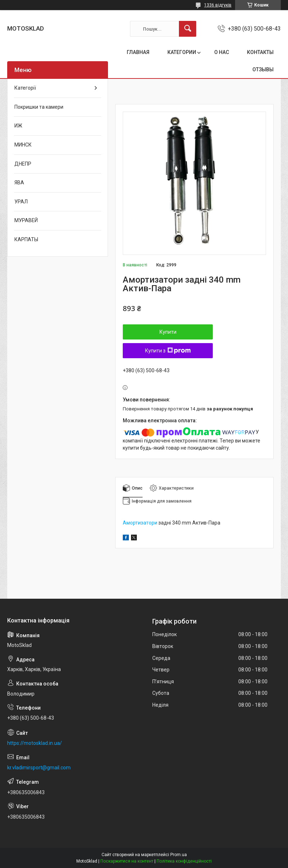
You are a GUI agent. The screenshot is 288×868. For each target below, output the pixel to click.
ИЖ (18, 126)
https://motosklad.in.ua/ (35, 743)
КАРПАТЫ (26, 239)
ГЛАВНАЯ (138, 52)
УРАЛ (21, 202)
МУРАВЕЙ (26, 220)
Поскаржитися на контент (127, 861)
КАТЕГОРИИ (182, 52)
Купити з (168, 351)
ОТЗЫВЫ (263, 69)
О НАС (222, 52)
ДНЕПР (23, 164)
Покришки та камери (39, 107)
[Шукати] (188, 29)
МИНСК (23, 145)
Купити (168, 332)
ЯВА (19, 183)
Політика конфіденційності (184, 861)
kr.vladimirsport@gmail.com (39, 768)
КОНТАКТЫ (260, 52)
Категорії (25, 88)
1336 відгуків (218, 5)
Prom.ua (179, 855)
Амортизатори (140, 523)
